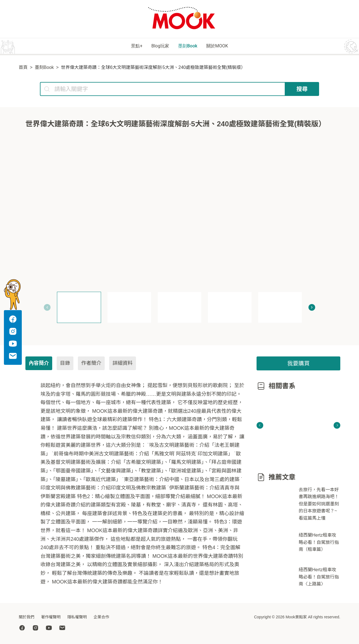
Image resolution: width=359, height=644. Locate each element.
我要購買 (298, 364)
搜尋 (302, 90)
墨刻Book (191, 46)
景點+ (124, 46)
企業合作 (101, 617)
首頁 (23, 68)
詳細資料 (123, 364)
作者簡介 (91, 364)
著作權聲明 (51, 617)
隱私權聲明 (77, 617)
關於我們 (27, 617)
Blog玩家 (155, 46)
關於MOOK (229, 46)
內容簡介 (39, 364)
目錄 (65, 364)
